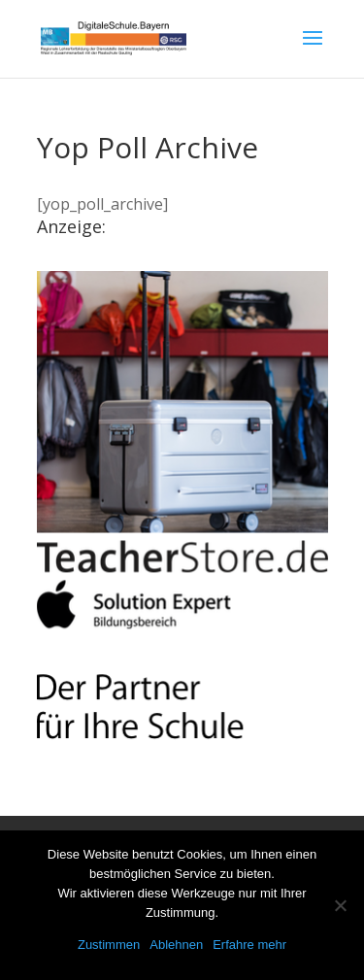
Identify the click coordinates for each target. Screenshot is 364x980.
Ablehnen (176, 945)
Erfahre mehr (249, 945)
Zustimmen (109, 945)
